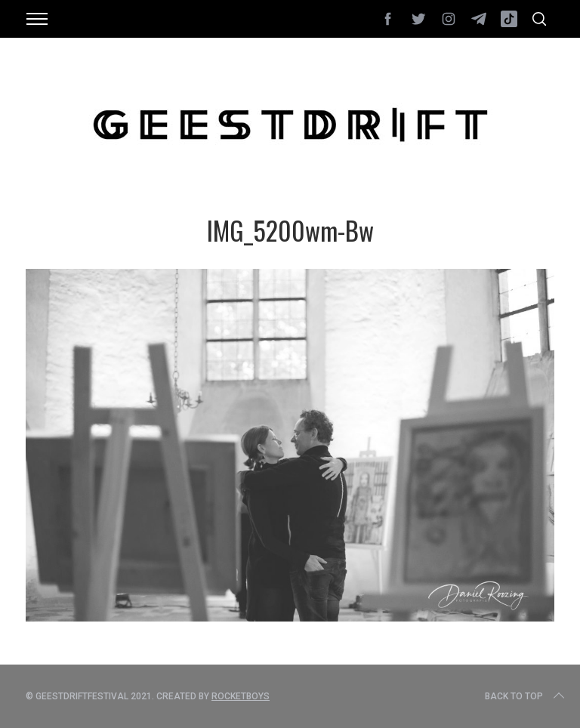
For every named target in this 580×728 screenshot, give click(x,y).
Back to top (526, 696)
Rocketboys (241, 696)
